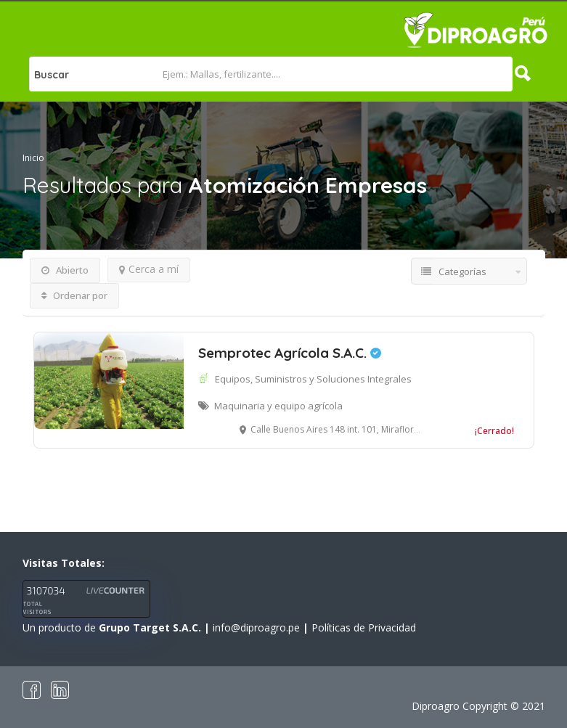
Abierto (65, 270)
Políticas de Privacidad (364, 627)
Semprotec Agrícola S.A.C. (290, 353)
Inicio (33, 158)
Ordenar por (74, 295)
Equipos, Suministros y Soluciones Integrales (313, 379)
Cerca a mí (149, 269)
